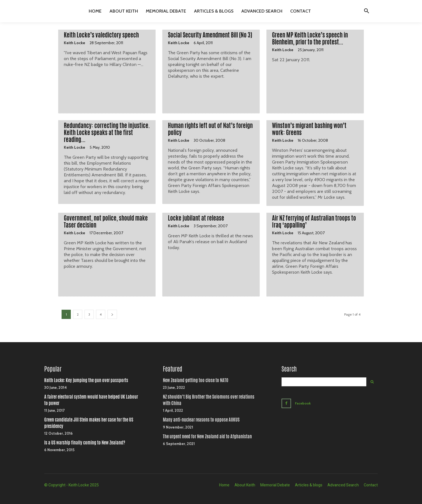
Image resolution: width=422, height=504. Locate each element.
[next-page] (112, 314)
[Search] (372, 382)
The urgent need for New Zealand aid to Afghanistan (207, 436)
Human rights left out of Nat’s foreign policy (210, 129)
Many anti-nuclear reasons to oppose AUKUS (201, 420)
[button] (367, 11)
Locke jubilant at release (196, 218)
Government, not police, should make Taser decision (106, 222)
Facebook (304, 403)
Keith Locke (74, 43)
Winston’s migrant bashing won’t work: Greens (309, 129)
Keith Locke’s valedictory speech (101, 35)
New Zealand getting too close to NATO (196, 380)
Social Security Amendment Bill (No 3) (210, 35)
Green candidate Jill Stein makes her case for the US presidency (89, 423)
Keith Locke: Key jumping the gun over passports (86, 380)
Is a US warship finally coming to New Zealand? (85, 443)
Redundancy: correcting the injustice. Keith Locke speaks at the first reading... (107, 132)
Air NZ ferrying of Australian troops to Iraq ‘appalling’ (314, 222)
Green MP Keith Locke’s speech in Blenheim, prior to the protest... (310, 38)
